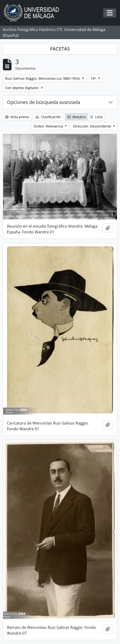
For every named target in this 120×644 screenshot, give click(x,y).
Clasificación (48, 117)
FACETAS (60, 49)
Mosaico (76, 117)
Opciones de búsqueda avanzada (44, 102)
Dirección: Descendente (93, 126)
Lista (96, 117)
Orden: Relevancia (49, 126)
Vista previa (17, 117)
